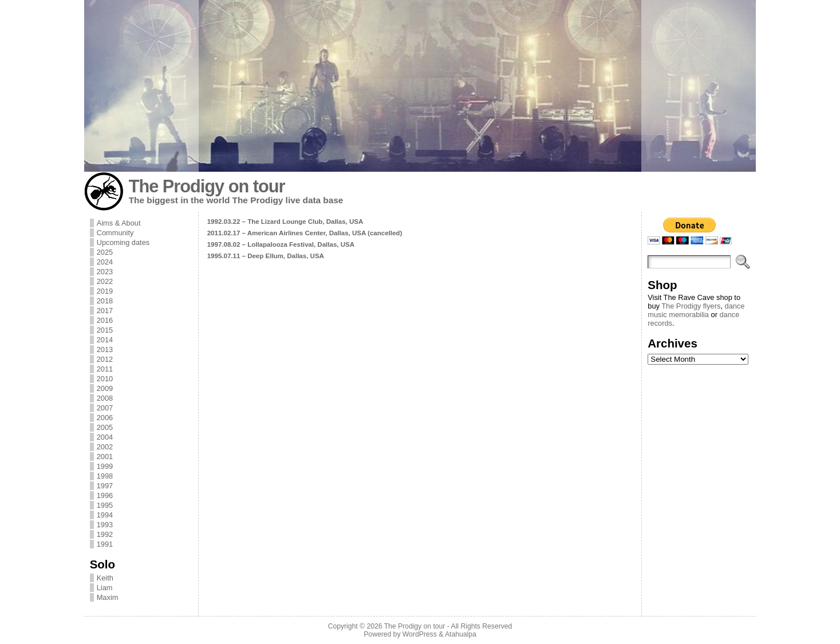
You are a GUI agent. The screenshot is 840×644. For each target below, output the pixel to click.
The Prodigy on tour (207, 186)
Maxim (108, 597)
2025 (105, 252)
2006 (105, 418)
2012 (105, 359)
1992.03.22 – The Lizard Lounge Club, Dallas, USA (285, 222)
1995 (105, 505)
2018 (105, 301)
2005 (105, 427)
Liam (105, 588)
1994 (105, 515)
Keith (105, 578)
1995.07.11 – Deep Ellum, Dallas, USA (266, 256)
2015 (105, 330)
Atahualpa (461, 634)
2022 (105, 281)
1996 (105, 495)
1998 (105, 476)
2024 (105, 262)
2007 (105, 408)
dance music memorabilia (696, 310)
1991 (105, 544)
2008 (105, 398)
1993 (105, 525)
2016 (105, 320)
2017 (105, 311)
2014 (105, 340)
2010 (105, 379)
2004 (105, 437)
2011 (105, 369)
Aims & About (119, 223)
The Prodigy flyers (691, 306)
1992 (105, 534)
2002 (105, 447)
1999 (105, 466)
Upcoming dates (123, 242)
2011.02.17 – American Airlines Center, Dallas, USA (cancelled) (305, 233)
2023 (105, 272)
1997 (105, 486)
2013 (105, 349)
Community (115, 233)
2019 (105, 291)
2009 (105, 388)
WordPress (420, 634)
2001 (105, 457)
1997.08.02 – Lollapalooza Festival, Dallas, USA (281, 244)
